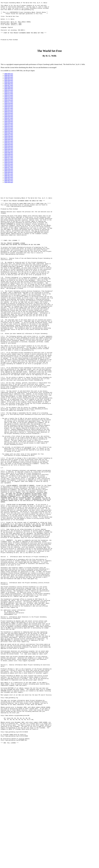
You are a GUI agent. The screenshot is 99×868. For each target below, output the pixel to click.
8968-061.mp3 (9, 183)
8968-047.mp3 (9, 160)
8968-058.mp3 (9, 178)
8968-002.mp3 (9, 86)
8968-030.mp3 (9, 132)
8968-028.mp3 (9, 129)
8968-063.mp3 (9, 186)
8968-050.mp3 (9, 165)
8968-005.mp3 (9, 91)
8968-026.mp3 (9, 126)
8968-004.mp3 (9, 90)
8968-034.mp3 (9, 139)
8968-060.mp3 (9, 182)
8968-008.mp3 (9, 96)
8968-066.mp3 (9, 191)
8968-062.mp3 (9, 185)
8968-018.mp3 (9, 113)
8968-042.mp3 (9, 152)
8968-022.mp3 (9, 119)
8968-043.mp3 (9, 154)
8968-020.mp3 (9, 116)
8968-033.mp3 (9, 137)
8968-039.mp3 (9, 147)
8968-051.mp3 (9, 167)
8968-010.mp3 (9, 99)
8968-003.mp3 (9, 88)
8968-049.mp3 (9, 163)
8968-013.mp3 (9, 104)
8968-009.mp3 (9, 98)
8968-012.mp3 (9, 103)
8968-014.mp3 (9, 106)
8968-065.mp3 (9, 190)
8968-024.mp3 (9, 122)
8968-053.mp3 (9, 170)
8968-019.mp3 (9, 114)
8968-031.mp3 (9, 134)
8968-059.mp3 (9, 180)
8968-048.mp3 (9, 162)
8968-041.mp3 (9, 150)
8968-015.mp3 (9, 108)
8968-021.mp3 (9, 118)
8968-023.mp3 (9, 121)
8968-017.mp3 (9, 111)
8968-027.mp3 (9, 127)
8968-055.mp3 (9, 173)
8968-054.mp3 (9, 172)
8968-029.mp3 (9, 131)
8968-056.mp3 (9, 175)
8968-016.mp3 (9, 109)
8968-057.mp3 (9, 177)
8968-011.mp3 (9, 101)
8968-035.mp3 (9, 140)
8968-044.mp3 (9, 155)
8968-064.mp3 (9, 188)
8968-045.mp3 (9, 157)
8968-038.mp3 (9, 145)
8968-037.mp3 (9, 144)
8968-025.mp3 (9, 124)
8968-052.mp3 (9, 168)
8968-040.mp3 (9, 149)
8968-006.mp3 (9, 93)
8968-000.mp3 (9, 83)
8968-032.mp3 (9, 136)
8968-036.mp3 (9, 142)
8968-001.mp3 (9, 85)
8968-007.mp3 (9, 95)
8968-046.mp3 (9, 159)
